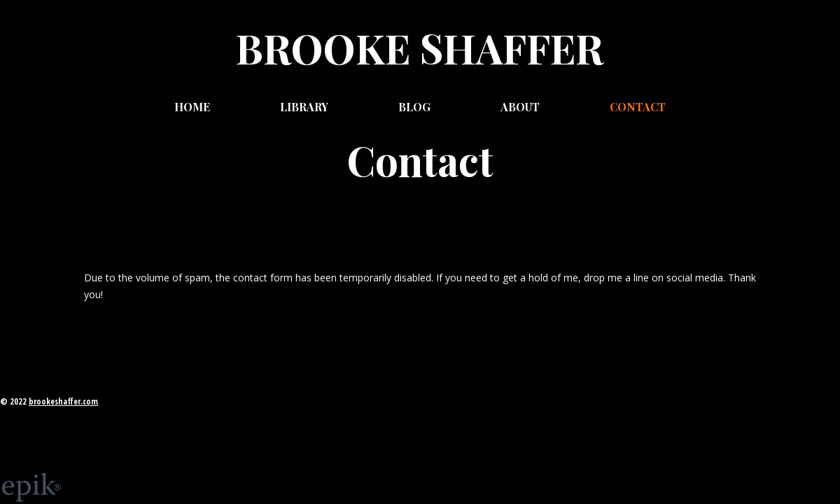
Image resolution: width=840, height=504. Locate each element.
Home (192, 107)
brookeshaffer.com (63, 401)
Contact (638, 107)
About (520, 107)
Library (304, 107)
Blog (414, 107)
